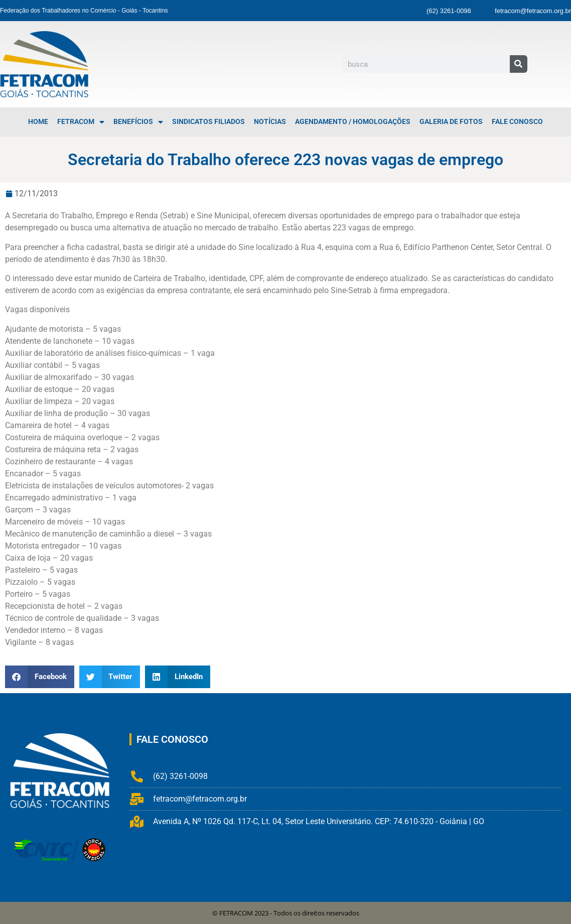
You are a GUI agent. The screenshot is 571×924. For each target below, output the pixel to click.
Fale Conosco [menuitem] (517, 122)
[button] (40, 677)
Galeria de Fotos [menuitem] (451, 122)
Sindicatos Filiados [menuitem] (208, 122)
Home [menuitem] (38, 122)
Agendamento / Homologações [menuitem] (353, 122)
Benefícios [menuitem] (138, 122)
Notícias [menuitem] (270, 122)
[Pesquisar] (519, 64)
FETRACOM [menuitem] (81, 122)
